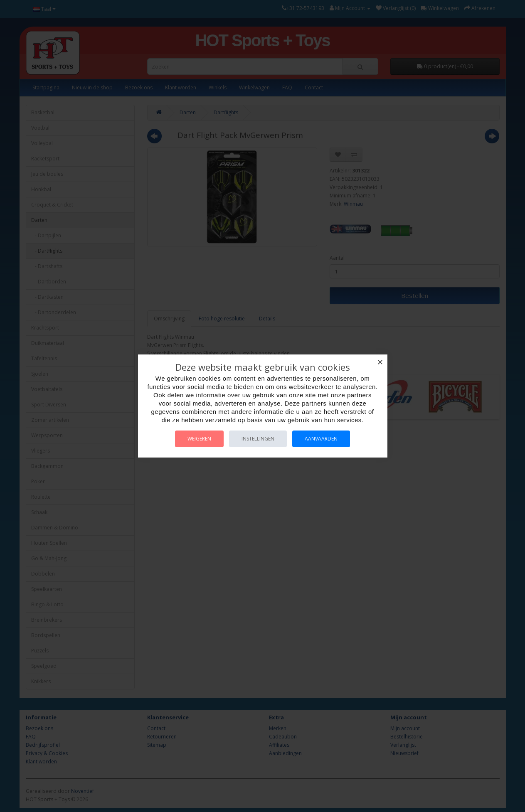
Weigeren (199, 439)
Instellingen (258, 439)
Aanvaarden (321, 439)
